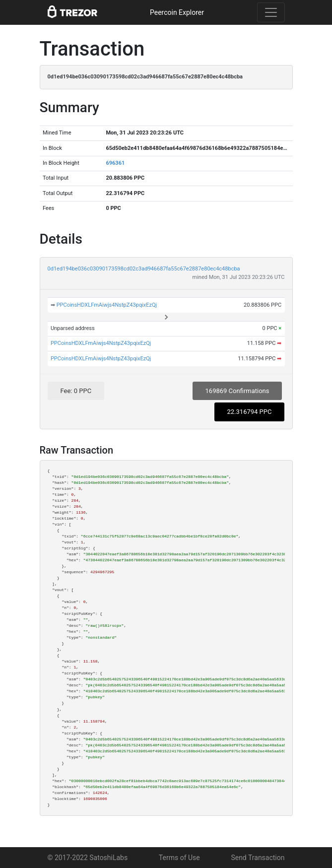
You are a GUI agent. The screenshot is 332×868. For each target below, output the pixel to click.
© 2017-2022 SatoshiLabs (88, 858)
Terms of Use (179, 858)
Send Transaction (258, 858)
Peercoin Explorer (177, 12)
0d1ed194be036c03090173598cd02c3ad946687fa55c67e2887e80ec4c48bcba (144, 269)
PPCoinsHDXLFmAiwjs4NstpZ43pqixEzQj (107, 305)
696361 (115, 163)
